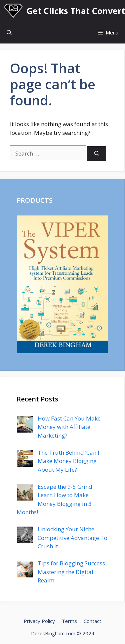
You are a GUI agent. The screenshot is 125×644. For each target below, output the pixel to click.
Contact (92, 621)
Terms (69, 621)
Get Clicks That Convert (76, 11)
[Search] (97, 154)
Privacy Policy (39, 621)
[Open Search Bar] (9, 33)
